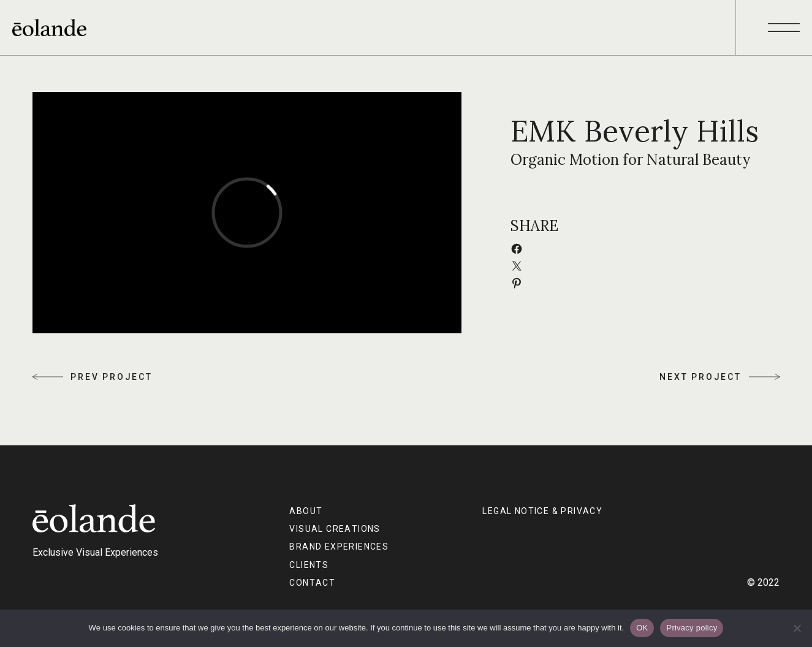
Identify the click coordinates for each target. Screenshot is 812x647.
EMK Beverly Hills (635, 131)
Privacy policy (692, 628)
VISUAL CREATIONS (335, 529)
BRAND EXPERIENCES (339, 547)
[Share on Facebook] (645, 249)
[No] (797, 628)
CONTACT (312, 583)
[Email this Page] (645, 266)
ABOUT (306, 511)
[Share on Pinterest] (645, 283)
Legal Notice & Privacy (542, 511)
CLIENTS (309, 565)
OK (642, 628)
